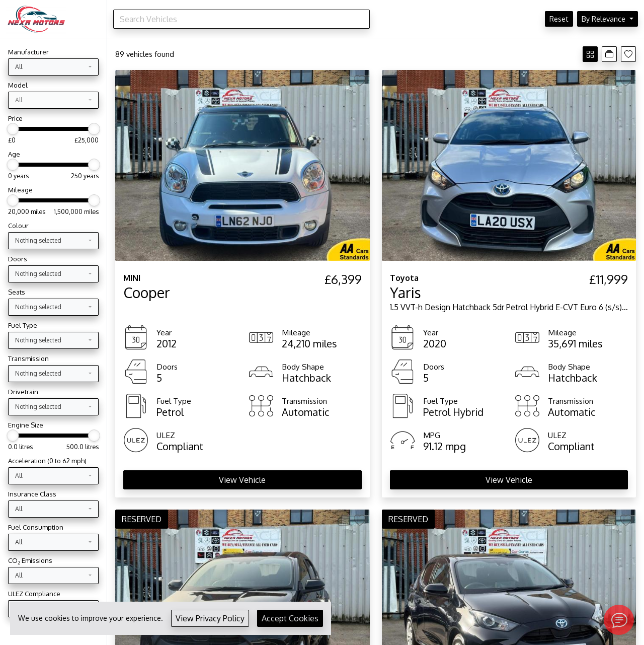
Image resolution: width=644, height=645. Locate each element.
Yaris (406, 293)
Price (15, 118)
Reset (559, 19)
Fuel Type (23, 325)
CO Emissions (30, 561)
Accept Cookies (290, 618)
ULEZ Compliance (34, 594)
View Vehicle (242, 480)
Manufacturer (28, 52)
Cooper (147, 293)
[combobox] (53, 67)
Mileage (20, 190)
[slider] (13, 129)
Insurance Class (32, 494)
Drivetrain (23, 392)
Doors (18, 259)
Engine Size (26, 425)
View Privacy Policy (210, 618)
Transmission (28, 359)
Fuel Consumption (36, 527)
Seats (17, 292)
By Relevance (605, 19)
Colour (18, 226)
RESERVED (142, 519)
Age (14, 154)
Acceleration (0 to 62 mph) (47, 461)
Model (18, 85)
